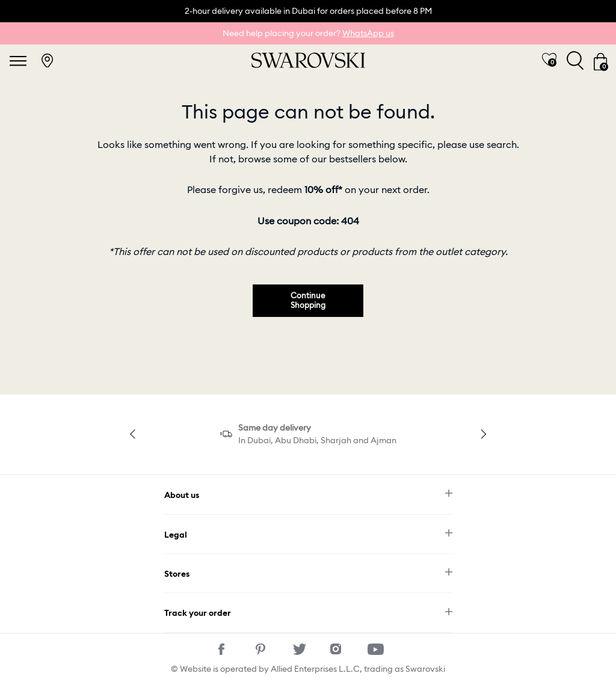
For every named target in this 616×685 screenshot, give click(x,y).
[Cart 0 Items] (600, 61)
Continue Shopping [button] (308, 300)
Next (481, 434)
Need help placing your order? (308, 33)
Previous (135, 434)
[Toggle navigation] (18, 61)
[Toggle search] (575, 60)
